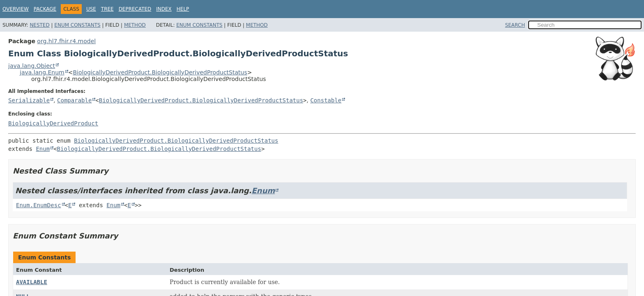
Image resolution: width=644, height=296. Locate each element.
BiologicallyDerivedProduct (53, 123)
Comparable (74, 100)
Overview (16, 9)
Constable (326, 100)
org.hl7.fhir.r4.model (66, 41)
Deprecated (135, 9)
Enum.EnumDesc (39, 205)
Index (164, 9)
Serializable (29, 100)
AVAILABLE (32, 282)
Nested (39, 25)
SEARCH (515, 25)
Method (135, 25)
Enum (43, 149)
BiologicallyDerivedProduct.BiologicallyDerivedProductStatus (160, 72)
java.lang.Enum (42, 72)
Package (45, 9)
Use (91, 9)
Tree (107, 9)
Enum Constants (77, 25)
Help (183, 9)
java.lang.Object (32, 66)
